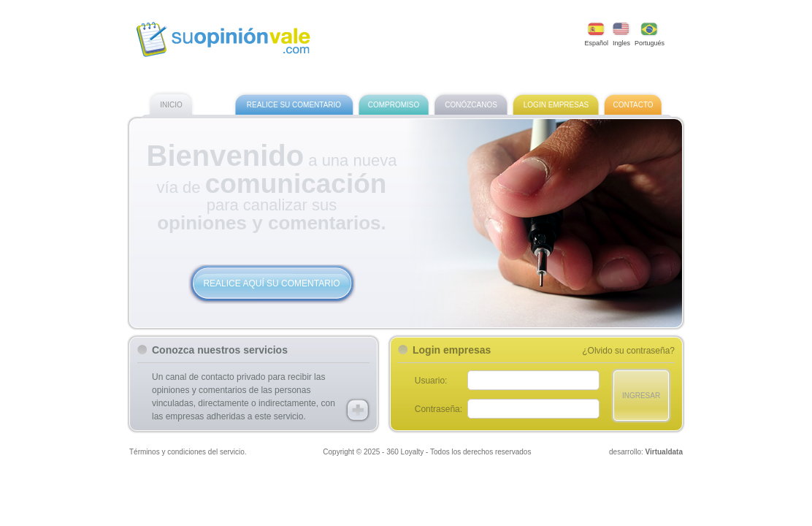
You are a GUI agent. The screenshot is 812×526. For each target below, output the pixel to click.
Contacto (633, 105)
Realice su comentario (294, 105)
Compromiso (394, 105)
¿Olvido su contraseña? (628, 351)
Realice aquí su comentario (271, 283)
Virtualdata (664, 452)
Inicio (171, 105)
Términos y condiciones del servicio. (188, 452)
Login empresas (556, 105)
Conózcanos (471, 105)
